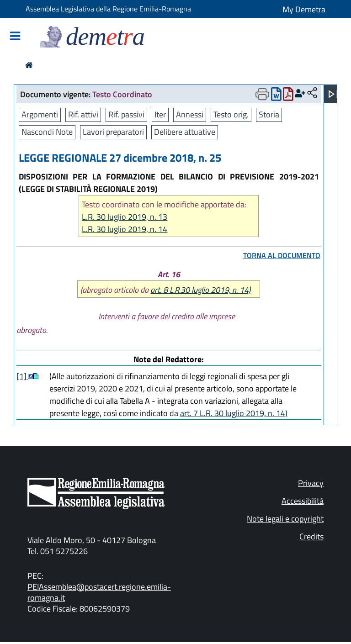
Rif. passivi (126, 114)
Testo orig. (231, 114)
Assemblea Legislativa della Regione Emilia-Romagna (108, 9)
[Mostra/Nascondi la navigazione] (15, 37)
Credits (311, 536)
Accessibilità (303, 501)
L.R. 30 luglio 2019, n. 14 (125, 229)
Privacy (311, 483)
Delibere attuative (185, 132)
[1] (22, 376)
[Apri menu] (333, 94)
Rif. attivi (83, 114)
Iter (160, 114)
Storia (269, 114)
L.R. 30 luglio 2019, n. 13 (125, 217)
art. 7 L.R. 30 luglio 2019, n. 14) (234, 413)
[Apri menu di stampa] (262, 94)
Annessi (190, 114)
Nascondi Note (47, 132)
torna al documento (282, 255)
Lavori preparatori (113, 132)
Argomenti (40, 114)
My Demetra (304, 9)
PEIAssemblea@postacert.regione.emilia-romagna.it (99, 592)
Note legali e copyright (285, 519)
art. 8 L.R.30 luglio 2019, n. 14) (200, 290)
